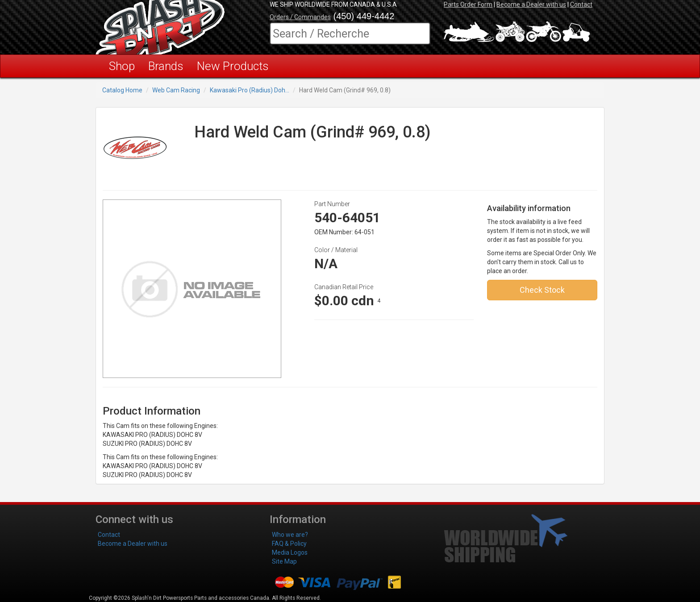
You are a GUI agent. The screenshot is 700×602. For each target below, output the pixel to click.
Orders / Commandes (300, 17)
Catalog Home (122, 90)
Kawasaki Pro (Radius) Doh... (250, 90)
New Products (233, 66)
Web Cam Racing (176, 90)
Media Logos (290, 552)
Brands (166, 66)
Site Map (284, 561)
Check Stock (542, 290)
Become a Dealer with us (531, 4)
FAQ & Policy (289, 544)
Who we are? (290, 535)
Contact (581, 4)
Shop (122, 66)
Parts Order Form (468, 4)
